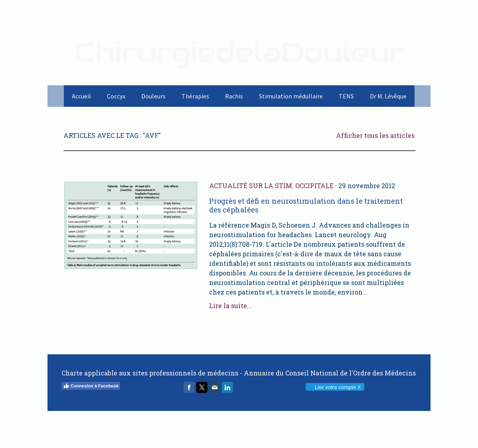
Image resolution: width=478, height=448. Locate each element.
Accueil (81, 96)
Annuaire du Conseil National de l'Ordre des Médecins (330, 373)
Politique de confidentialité (87, 426)
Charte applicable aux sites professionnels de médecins (150, 373)
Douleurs (153, 96)
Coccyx (116, 96)
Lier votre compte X (335, 387)
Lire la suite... (230, 306)
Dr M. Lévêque (388, 96)
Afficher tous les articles (375, 135)
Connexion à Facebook (91, 386)
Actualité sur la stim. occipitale (271, 186)
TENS (346, 96)
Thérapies (195, 96)
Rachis (234, 96)
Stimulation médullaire (291, 96)
